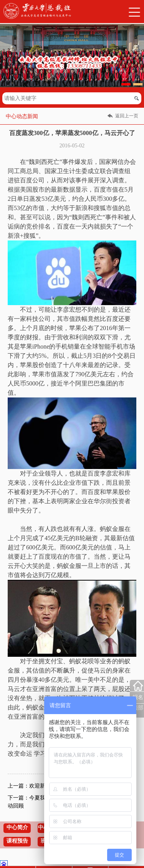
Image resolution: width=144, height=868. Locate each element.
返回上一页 (127, 116)
